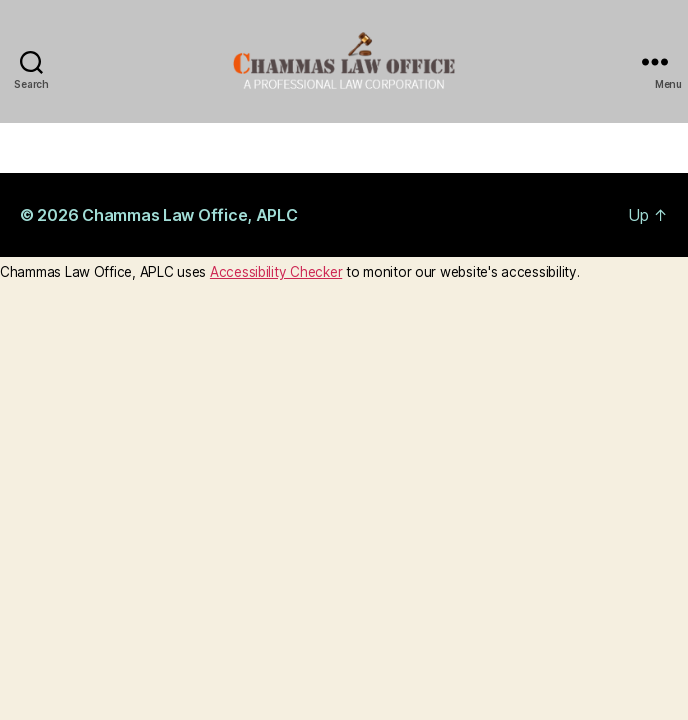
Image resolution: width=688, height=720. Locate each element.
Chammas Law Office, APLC (190, 215)
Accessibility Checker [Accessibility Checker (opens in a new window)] (276, 272)
